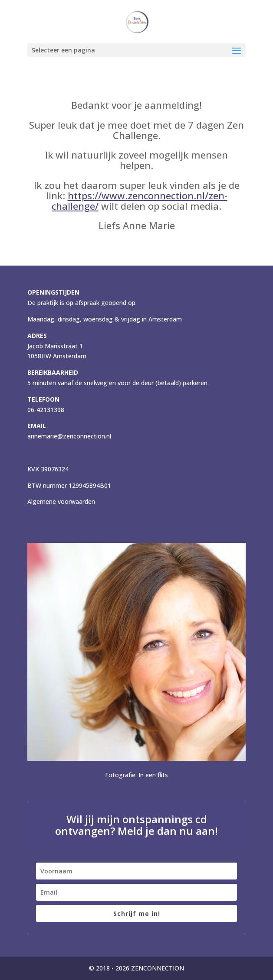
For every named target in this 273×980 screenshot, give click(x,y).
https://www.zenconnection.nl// (140, 201)
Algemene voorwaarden (61, 501)
